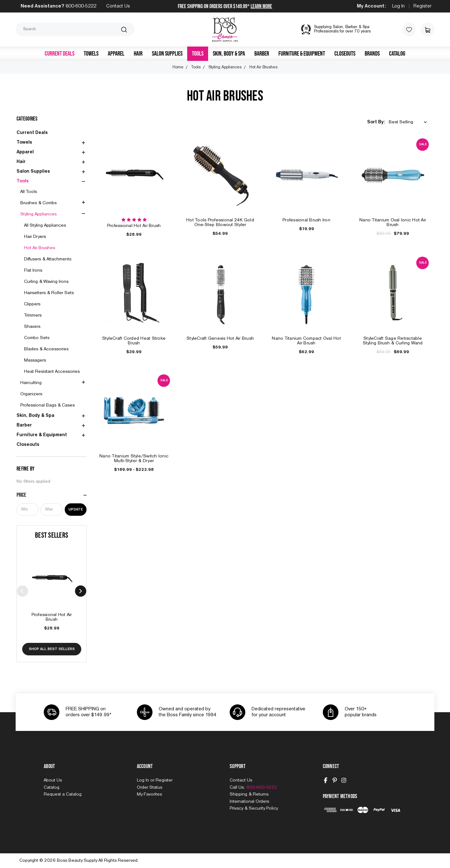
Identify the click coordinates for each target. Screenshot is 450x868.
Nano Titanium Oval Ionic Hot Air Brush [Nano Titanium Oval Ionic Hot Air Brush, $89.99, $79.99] (393, 222)
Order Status (150, 787)
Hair (138, 54)
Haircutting (31, 383)
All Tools (29, 192)
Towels (91, 54)
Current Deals (60, 54)
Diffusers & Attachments (48, 259)
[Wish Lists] (409, 29)
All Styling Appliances (45, 225)
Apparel (116, 54)
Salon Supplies (167, 54)
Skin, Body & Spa (229, 54)
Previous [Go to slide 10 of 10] (22, 591)
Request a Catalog (63, 794)
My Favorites (149, 794)
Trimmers (33, 315)
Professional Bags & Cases (47, 405)
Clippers (32, 304)
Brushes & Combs (38, 203)
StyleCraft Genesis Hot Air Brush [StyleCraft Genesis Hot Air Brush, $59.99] (220, 338)
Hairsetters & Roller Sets (49, 293)
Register (422, 6)
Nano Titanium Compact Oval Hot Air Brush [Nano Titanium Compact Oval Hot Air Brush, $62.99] (306, 341)
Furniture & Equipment (302, 54)
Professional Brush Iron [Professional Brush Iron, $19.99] (306, 220)
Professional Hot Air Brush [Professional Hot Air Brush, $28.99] (52, 617)
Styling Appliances (38, 214)
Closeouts (345, 54)
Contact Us (118, 6)
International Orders (249, 801)
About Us (53, 780)
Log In (398, 6)
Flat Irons (33, 270)
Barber (262, 54)
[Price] (52, 495)
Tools (198, 54)
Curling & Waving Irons (46, 282)
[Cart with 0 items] (427, 29)
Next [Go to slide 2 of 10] (81, 591)
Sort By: (376, 122)
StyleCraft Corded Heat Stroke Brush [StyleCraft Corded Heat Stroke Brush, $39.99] (134, 341)
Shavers (32, 327)
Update (76, 510)
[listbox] (409, 122)
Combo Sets (37, 338)
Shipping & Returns (249, 794)
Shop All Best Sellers (52, 649)
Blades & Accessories (46, 349)
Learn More (261, 6)
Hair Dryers (35, 237)
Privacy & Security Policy (254, 808)
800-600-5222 (81, 6)
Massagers (35, 360)
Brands (372, 54)
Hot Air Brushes (40, 248)
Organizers (31, 394)
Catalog (397, 54)
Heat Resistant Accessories (52, 372)
